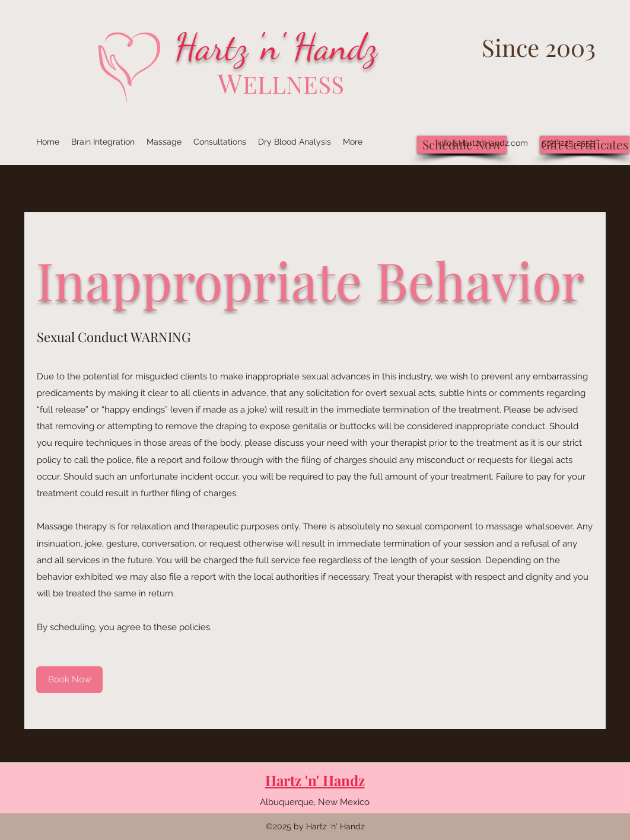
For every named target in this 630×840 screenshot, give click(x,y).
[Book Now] (69, 680)
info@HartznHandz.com (483, 143)
